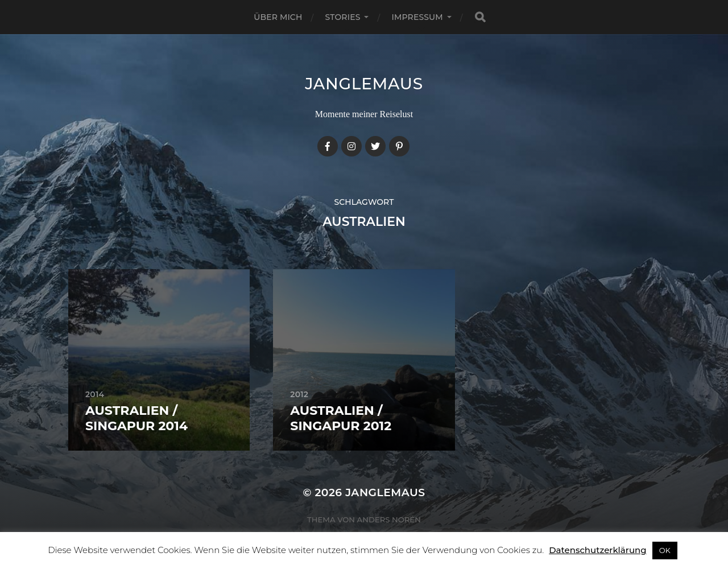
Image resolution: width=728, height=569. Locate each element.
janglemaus (364, 84)
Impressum (417, 17)
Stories (343, 17)
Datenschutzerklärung (597, 550)
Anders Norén (389, 519)
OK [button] (665, 550)
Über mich (278, 17)
